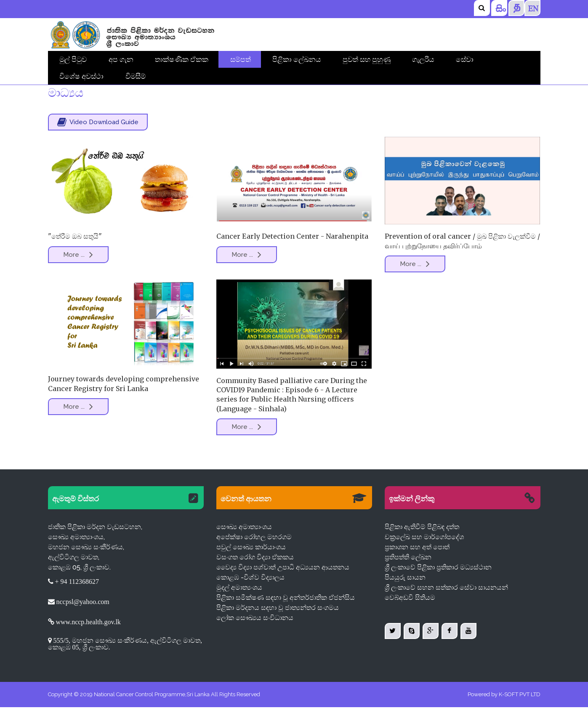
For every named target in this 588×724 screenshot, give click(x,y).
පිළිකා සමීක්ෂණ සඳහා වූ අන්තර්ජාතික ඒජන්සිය (286, 614)
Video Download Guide (98, 139)
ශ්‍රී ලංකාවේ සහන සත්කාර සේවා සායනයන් (446, 604)
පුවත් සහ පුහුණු (367, 59)
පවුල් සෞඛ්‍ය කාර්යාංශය (251, 564)
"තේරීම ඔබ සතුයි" (75, 253)
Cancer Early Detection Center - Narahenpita (290, 253)
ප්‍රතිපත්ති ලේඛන (408, 574)
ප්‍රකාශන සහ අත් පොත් (417, 564)
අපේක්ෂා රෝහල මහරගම (254, 554)
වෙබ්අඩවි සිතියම (410, 614)
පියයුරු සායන (405, 594)
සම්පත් (241, 59)
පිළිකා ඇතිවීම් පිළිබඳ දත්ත (422, 544)
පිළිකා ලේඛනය (297, 59)
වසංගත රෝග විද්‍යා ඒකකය (255, 574)
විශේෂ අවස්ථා (81, 76)
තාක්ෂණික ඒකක (182, 59)
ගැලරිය (423, 59)
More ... (78, 271)
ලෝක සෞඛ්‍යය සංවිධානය (255, 635)
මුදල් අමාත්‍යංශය (239, 604)
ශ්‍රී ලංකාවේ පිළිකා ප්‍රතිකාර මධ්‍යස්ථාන (438, 584)
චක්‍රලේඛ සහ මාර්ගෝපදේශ (424, 554)
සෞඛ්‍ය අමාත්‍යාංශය (244, 544)
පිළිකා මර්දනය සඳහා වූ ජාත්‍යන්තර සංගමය (278, 624)
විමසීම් (136, 76)
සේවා (465, 59)
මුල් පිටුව (73, 59)
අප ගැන (121, 59)
